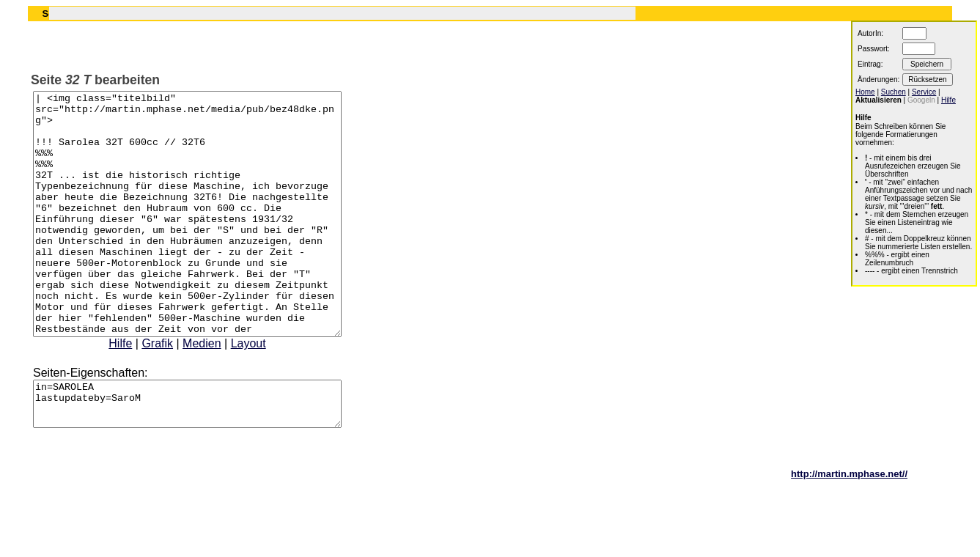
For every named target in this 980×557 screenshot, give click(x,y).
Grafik (176, 392)
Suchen (894, 92)
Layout (267, 392)
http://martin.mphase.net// (849, 531)
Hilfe (139, 392)
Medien (220, 392)
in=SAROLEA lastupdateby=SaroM (206, 457)
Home (865, 92)
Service (924, 92)
